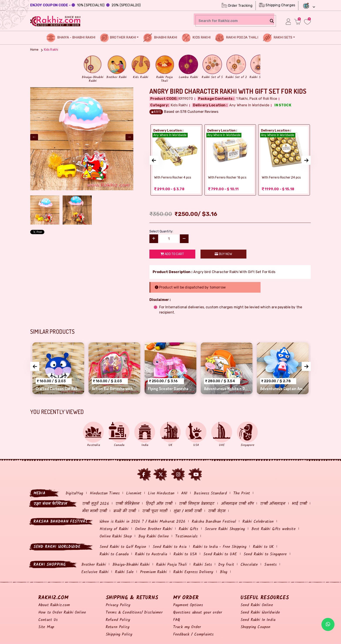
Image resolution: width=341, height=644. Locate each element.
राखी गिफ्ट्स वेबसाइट (197, 504)
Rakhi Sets (278, 38)
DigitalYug (74, 493)
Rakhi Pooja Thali (237, 38)
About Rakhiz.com (54, 605)
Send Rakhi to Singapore (265, 554)
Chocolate (249, 565)
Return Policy (118, 627)
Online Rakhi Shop (116, 536)
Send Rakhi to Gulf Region (123, 547)
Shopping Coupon (255, 627)
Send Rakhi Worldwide (260, 613)
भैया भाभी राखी (94, 511)
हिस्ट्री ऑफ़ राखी (159, 504)
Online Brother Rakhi (154, 529)
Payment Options (188, 605)
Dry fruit (226, 565)
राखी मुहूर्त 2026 (96, 504)
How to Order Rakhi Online (62, 613)
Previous (34, 137)
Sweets (270, 565)
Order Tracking (237, 5)
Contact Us (48, 620)
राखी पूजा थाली (155, 511)
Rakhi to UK (263, 547)
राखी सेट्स (217, 511)
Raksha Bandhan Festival (214, 522)
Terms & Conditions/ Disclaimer (134, 613)
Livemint (134, 493)
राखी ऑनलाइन (273, 504)
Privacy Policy (118, 605)
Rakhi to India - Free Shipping (220, 547)
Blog (224, 572)
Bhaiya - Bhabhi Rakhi (71, 38)
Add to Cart (172, 254)
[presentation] (154, 160)
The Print (242, 493)
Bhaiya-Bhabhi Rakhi (131, 565)
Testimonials (186, 536)
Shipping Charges (277, 5)
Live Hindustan (161, 493)
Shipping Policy (119, 635)
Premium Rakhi (153, 572)
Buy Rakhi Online (154, 536)
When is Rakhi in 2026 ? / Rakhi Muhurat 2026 (142, 522)
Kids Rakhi (196, 38)
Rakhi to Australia (151, 554)
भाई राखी (299, 504)
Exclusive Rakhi (95, 572)
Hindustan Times (105, 493)
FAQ (177, 620)
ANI (184, 493)
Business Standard (210, 493)
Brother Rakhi (118, 38)
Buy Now (223, 254)
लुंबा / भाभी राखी (188, 511)
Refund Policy (118, 620)
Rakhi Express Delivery (193, 572)
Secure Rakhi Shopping (225, 529)
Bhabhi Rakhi (160, 38)
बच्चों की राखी (125, 511)
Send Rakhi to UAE (220, 554)
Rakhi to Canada (114, 554)
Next (129, 137)
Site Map (46, 627)
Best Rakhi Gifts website (273, 529)
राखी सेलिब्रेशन (127, 504)
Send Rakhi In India (258, 620)
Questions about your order (198, 613)
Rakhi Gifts (189, 529)
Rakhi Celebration (258, 522)
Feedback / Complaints (193, 635)
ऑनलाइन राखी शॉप (237, 504)
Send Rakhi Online (257, 605)
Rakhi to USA (185, 554)
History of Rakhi (114, 529)
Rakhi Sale (124, 572)
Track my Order (187, 627)
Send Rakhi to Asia (170, 547)
